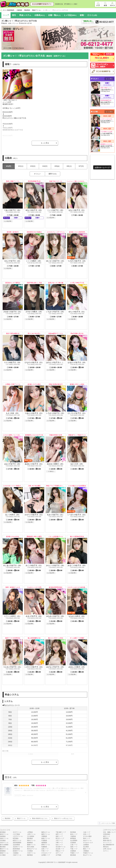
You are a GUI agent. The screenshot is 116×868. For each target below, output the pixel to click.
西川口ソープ (60, 838)
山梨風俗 (86, 845)
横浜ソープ (87, 849)
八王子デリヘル (18, 836)
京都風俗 (73, 851)
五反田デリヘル (18, 847)
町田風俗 (16, 838)
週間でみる (53, 174)
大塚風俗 (16, 853)
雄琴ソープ (59, 834)
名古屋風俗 (74, 840)
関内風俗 (30, 838)
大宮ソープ (59, 840)
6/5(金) (57, 166)
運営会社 (106, 847)
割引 (14, 15)
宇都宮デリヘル (88, 853)
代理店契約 (107, 834)
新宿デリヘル (4, 834)
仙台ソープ (59, 845)
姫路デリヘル (46, 838)
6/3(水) (33, 166)
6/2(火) (21, 166)
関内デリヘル (31, 840)
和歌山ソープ (60, 851)
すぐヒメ (37, 174)
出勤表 (40, 15)
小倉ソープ (87, 832)
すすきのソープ (46, 853)
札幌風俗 (44, 847)
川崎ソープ (59, 843)
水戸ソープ (59, 853)
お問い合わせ (107, 849)
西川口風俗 (31, 847)
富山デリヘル (87, 855)
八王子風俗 (16, 834)
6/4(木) (45, 166)
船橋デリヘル (31, 845)
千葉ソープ (74, 849)
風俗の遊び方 (107, 840)
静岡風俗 (73, 838)
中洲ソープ (45, 851)
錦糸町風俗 (16, 849)
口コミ (92, 15)
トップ (6, 15)
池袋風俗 (3, 836)
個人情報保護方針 (109, 845)
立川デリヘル (17, 832)
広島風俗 (73, 843)
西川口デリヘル (32, 849)
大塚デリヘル (17, 855)
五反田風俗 (16, 845)
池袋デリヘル (4, 838)
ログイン (106, 851)
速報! (82, 15)
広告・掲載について (109, 832)
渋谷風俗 (3, 840)
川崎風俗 (86, 851)
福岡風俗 (44, 843)
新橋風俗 (3, 851)
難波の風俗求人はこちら (40, 818)
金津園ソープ (46, 855)
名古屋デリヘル (61, 847)
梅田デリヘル (46, 834)
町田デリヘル (17, 840)
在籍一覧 (54, 15)
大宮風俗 (30, 851)
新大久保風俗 (4, 845)
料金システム (25, 15)
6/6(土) (69, 166)
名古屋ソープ (60, 849)
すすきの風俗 (87, 836)
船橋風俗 (30, 843)
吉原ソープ (45, 849)
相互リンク (107, 836)
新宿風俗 (3, 832)
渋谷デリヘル (4, 843)
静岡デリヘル (46, 845)
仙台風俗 (86, 847)
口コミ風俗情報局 (60, 862)
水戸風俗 (58, 855)
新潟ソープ (74, 834)
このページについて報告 (107, 823)
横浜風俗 (73, 855)
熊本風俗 (73, 832)
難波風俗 (8, 818)
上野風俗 (30, 832)
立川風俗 (3, 855)
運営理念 (106, 838)
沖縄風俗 (44, 836)
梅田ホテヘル (46, 832)
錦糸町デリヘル (18, 851)
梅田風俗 (30, 855)
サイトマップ (107, 843)
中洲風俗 (44, 840)
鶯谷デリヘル (4, 849)
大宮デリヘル (31, 853)
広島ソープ (87, 834)
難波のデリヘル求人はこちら (63, 818)
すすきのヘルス (88, 843)
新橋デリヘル (4, 853)
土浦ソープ (74, 845)
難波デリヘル (21, 818)
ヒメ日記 (70, 15)
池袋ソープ (74, 847)
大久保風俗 (31, 836)
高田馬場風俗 (17, 843)
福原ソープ (59, 836)
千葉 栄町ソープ (61, 832)
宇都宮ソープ (74, 853)
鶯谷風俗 (3, 847)
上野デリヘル (31, 834)
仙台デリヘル (87, 840)
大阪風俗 (73, 836)
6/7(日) (81, 166)
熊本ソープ (87, 838)
